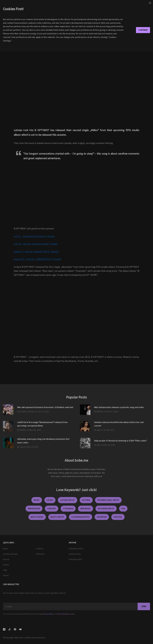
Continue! (143, 30)
